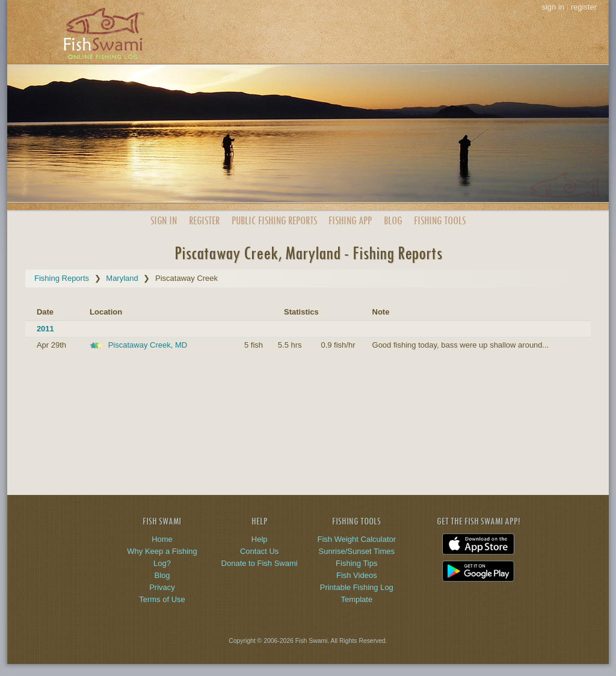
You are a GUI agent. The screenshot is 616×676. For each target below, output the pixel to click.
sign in (553, 7)
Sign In (164, 220)
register (584, 7)
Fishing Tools (440, 220)
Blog (393, 220)
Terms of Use (162, 599)
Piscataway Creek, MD (148, 345)
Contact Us (259, 551)
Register (204, 220)
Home (162, 539)
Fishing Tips (356, 563)
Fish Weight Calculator (357, 539)
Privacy (162, 587)
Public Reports (274, 220)
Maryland (122, 278)
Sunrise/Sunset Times (357, 551)
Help (260, 539)
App (350, 220)
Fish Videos (357, 575)
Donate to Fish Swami (260, 563)
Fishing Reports (62, 278)
